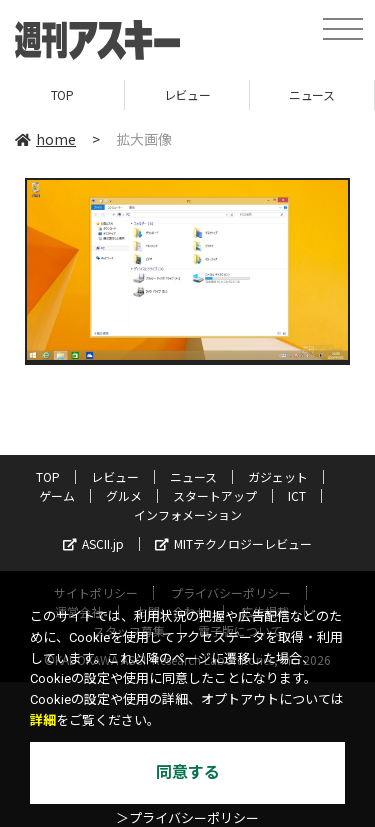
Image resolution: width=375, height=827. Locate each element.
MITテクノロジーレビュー (233, 543)
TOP (62, 94)
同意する (188, 772)
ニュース (311, 94)
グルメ (124, 495)
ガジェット (278, 476)
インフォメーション (188, 514)
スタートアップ (215, 495)
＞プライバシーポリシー (187, 818)
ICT (297, 495)
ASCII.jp (93, 543)
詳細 (43, 720)
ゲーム (57, 495)
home (45, 139)
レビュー (187, 94)
